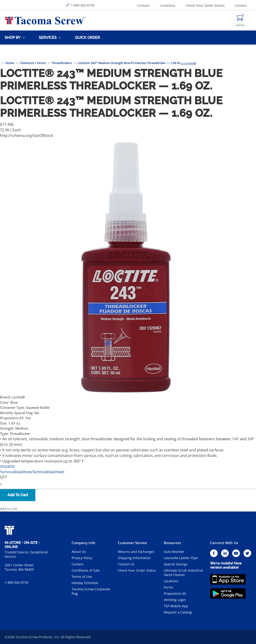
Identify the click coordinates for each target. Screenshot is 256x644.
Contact (143, 5)
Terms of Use (82, 577)
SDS (7, 466)
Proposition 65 (175, 593)
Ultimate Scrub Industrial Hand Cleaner (183, 573)
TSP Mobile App (176, 606)
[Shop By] (12, 37)
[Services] (47, 37)
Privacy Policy (82, 558)
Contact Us (126, 564)
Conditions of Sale (86, 570)
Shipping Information (134, 558)
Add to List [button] (9, 509)
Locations (168, 5)
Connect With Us (224, 543)
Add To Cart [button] (18, 495)
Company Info (83, 543)
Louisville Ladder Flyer (181, 558)
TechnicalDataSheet (32, 472)
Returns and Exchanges (136, 552)
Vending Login (175, 600)
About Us (79, 552)
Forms (169, 587)
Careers (241, 5)
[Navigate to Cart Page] (240, 21)
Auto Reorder (174, 552)
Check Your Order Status (205, 5)
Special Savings (176, 564)
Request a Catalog (178, 612)
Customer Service (132, 543)
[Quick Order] (87, 37)
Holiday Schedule (85, 583)
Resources (172, 543)
